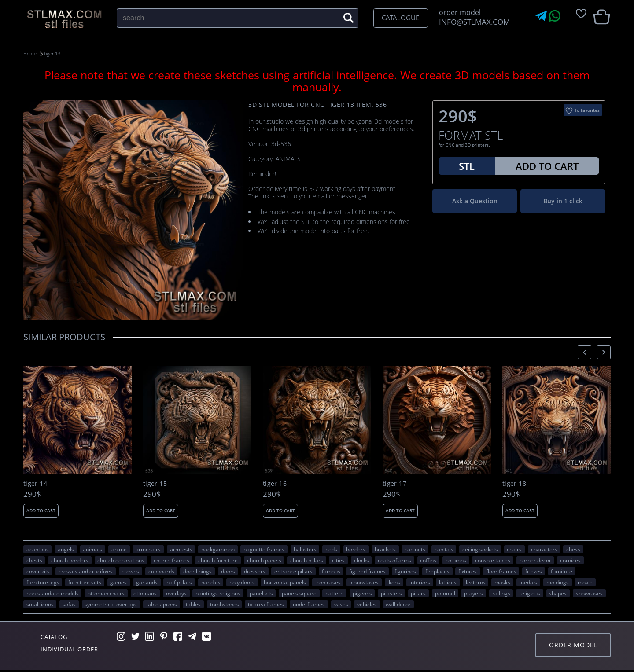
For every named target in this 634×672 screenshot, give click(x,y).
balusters (305, 549)
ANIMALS (92, 549)
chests (34, 560)
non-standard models (53, 593)
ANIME (119, 549)
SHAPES (558, 593)
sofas (69, 604)
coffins (428, 560)
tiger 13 (59, 53)
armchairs (148, 549)
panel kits (261, 593)
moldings (558, 582)
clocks (361, 560)
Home (31, 53)
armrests (181, 549)
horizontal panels (285, 582)
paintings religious (218, 593)
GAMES (118, 582)
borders (356, 549)
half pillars (179, 582)
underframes (309, 604)
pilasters (391, 593)
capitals (444, 549)
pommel (445, 593)
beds (331, 549)
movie (585, 582)
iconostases (364, 582)
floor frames (501, 571)
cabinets (415, 549)
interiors (420, 582)
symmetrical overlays (111, 604)
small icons (40, 604)
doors (228, 571)
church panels (264, 560)
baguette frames (264, 549)
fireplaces (437, 571)
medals (528, 582)
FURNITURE (562, 571)
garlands (147, 582)
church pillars (307, 560)
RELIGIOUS (530, 593)
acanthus (38, 549)
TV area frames (266, 604)
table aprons (162, 604)
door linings (197, 571)
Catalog (56, 637)
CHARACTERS (544, 549)
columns (456, 560)
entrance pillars (293, 571)
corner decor (535, 560)
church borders (70, 560)
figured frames (367, 571)
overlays (176, 593)
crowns (130, 571)
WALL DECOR (398, 604)
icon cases (328, 582)
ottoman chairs (106, 593)
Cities (338, 560)
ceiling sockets (480, 549)
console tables (493, 560)
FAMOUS (331, 571)
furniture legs (43, 582)
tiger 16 (275, 484)
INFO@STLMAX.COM (473, 22)
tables (193, 604)
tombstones (225, 604)
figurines (405, 571)
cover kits (38, 571)
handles (211, 582)
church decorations (121, 560)
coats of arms (394, 560)
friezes (534, 571)
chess (573, 549)
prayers (474, 593)
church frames (171, 560)
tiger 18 (514, 484)
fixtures (468, 571)
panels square (299, 593)
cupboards (161, 571)
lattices (448, 582)
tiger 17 (394, 484)
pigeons (362, 593)
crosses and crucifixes (86, 571)
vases (341, 604)
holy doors (242, 582)
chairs (514, 549)
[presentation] (584, 352)
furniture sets (85, 582)
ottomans (145, 593)
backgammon (218, 549)
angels (66, 549)
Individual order (74, 650)
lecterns (476, 582)
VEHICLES (367, 604)
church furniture (218, 560)
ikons (394, 582)
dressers (255, 571)
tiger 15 (155, 484)
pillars (418, 593)
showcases (589, 593)
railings (501, 593)
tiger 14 (35, 484)
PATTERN (334, 593)
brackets (385, 549)
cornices (570, 560)
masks (502, 582)
